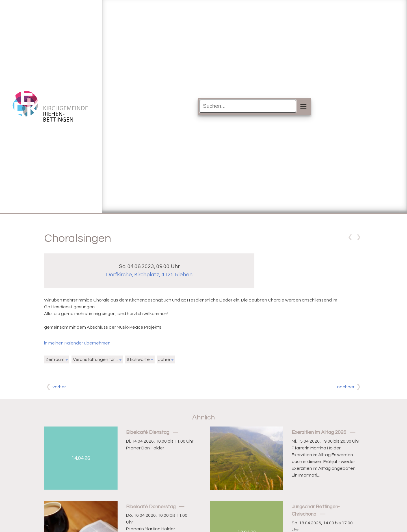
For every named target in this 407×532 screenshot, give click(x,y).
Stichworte (138, 359)
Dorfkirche (149, 275)
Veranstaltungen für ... (96, 359)
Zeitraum (55, 359)
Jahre (164, 359)
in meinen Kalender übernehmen (77, 343)
